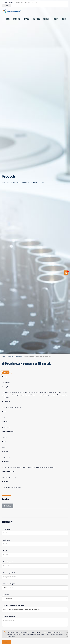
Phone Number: (8, 562)
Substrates (18, 357)
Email (5, 551)
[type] (8, 3)
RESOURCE (36, 19)
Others (11, 357)
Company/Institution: (10, 573)
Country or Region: (9, 584)
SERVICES (27, 19)
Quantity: (6, 595)
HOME (8, 19)
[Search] (65, 3)
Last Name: (7, 540)
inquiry (6, 373)
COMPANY (46, 19)
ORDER (64, 19)
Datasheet (8, 506)
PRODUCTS (17, 19)
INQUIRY (56, 19)
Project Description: (9, 617)
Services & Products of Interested (13, 606)
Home (4, 357)
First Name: (7, 529)
